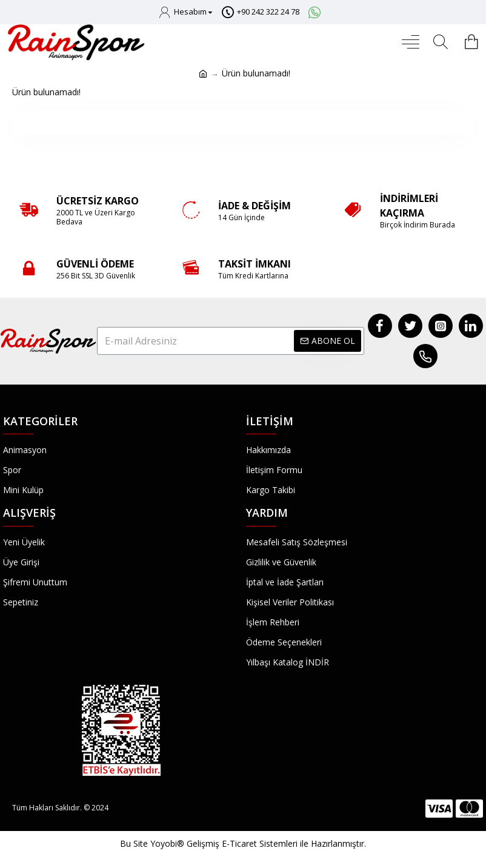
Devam (243, 122)
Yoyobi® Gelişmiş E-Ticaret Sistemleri (224, 843)
